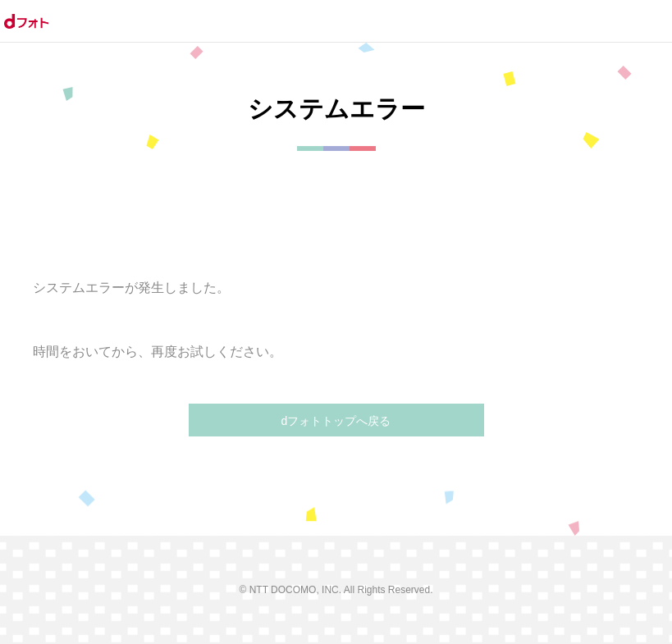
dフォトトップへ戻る (336, 421)
